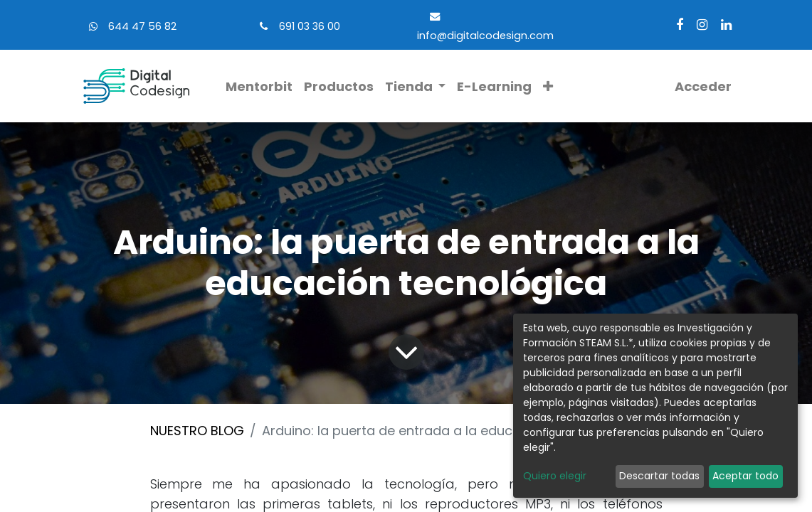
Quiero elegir (555, 476)
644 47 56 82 (142, 26)
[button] (548, 86)
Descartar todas (659, 476)
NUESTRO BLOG (197, 431)
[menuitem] (259, 86)
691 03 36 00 (310, 26)
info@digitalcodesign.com (485, 36)
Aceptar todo (745, 476)
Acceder (703, 86)
